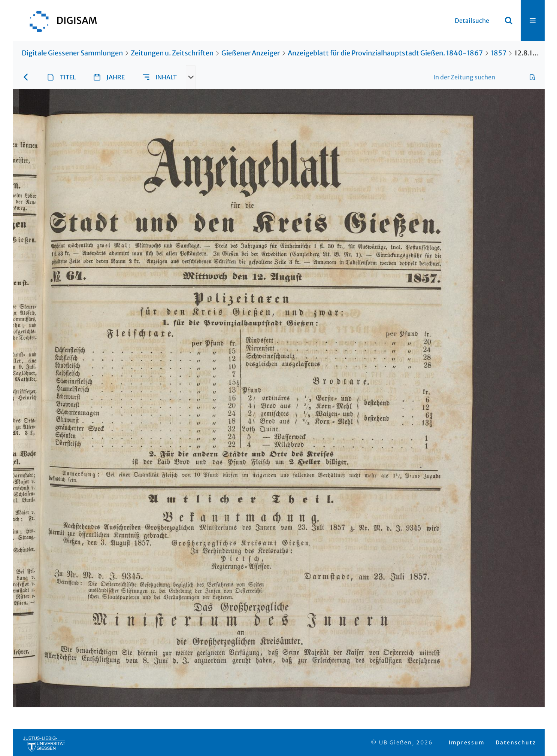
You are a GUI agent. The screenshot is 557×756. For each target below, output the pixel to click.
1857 (499, 53)
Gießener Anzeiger (251, 53)
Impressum (467, 743)
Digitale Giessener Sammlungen (72, 53)
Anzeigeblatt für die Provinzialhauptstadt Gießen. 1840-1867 (385, 53)
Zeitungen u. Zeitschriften (172, 53)
